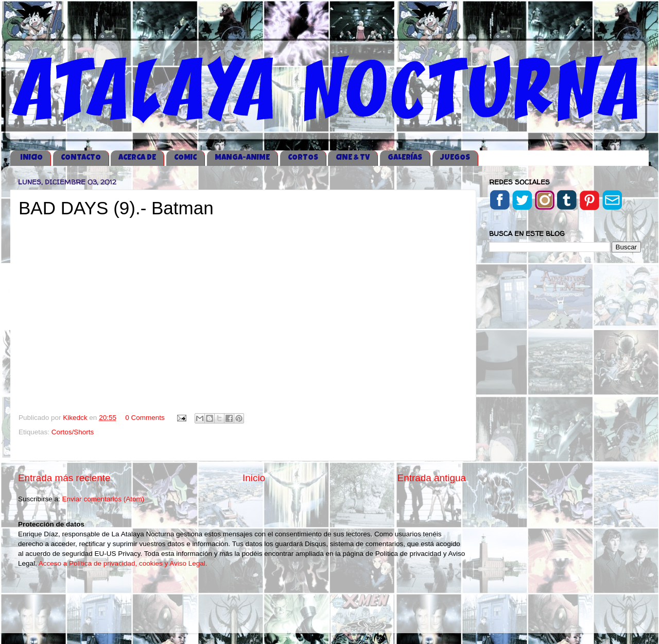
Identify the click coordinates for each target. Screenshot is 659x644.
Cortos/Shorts (73, 432)
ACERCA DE (137, 158)
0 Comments (145, 418)
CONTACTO (81, 158)
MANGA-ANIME (242, 158)
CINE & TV (353, 158)
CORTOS (303, 158)
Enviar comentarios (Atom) (103, 499)
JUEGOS (455, 158)
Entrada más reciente (64, 478)
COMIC (185, 158)
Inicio (254, 478)
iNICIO (31, 158)
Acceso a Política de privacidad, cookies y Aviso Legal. (123, 563)
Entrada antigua (432, 478)
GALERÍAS (405, 158)
